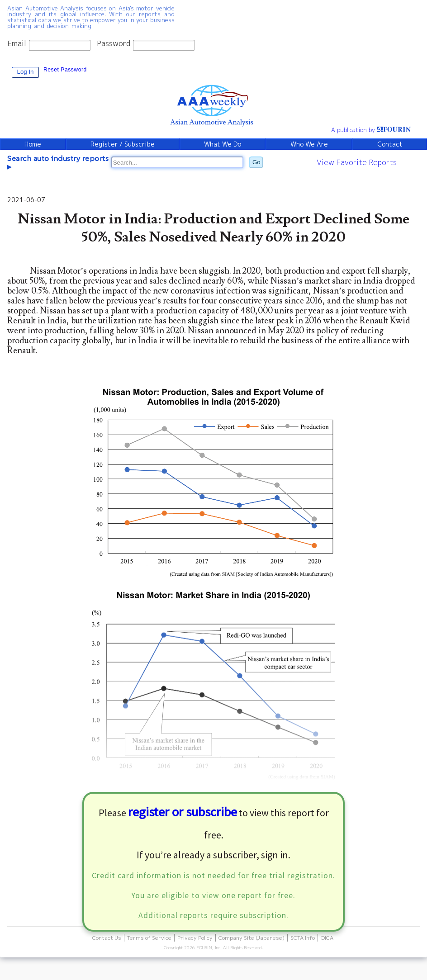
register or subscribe (183, 812)
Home (33, 144)
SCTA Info (303, 938)
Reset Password (65, 70)
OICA (327, 938)
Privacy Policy (195, 938)
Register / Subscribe (123, 144)
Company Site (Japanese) (251, 938)
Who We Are (309, 144)
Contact (390, 144)
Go (256, 162)
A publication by (371, 130)
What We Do (223, 144)
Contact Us (107, 938)
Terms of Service (149, 938)
